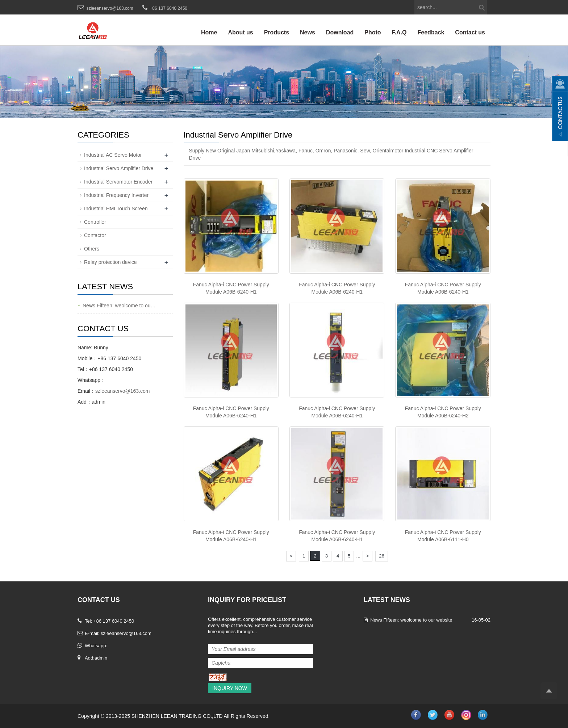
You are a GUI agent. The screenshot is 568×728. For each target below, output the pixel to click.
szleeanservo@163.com (110, 8)
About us (240, 32)
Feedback (431, 32)
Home (209, 32)
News (308, 32)
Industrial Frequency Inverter (116, 195)
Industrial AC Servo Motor (113, 155)
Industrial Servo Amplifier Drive (119, 168)
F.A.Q (399, 32)
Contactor (95, 235)
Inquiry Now (230, 688)
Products (277, 32)
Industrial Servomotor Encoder (118, 182)
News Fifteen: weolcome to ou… (119, 306)
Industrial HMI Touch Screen (116, 209)
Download (340, 32)
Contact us (470, 32)
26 (381, 556)
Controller (95, 222)
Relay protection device (110, 262)
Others (92, 249)
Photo (373, 32)
